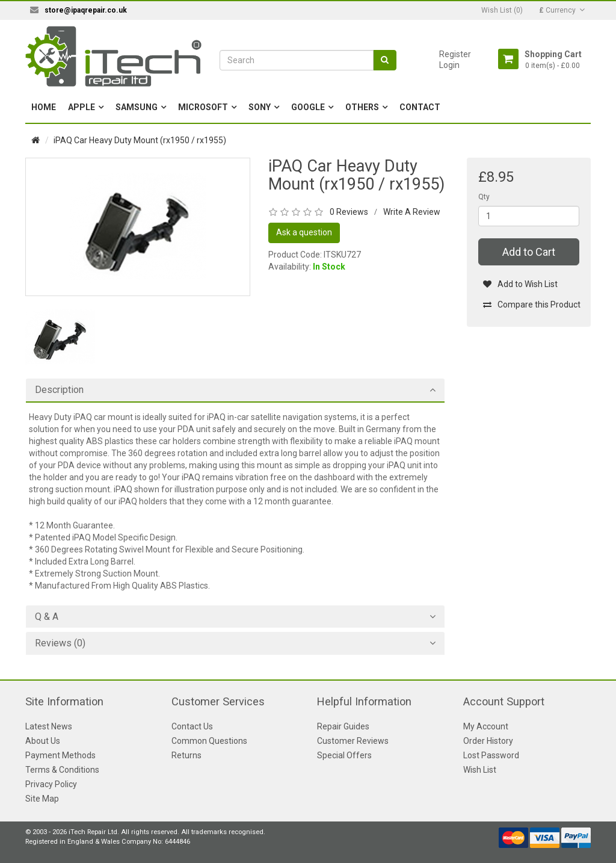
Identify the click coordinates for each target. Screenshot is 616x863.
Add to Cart (529, 252)
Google (308, 107)
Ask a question (304, 232)
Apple (82, 107)
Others (362, 107)
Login (449, 65)
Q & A (47, 617)
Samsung (137, 107)
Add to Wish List (520, 284)
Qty (484, 197)
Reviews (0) (60, 643)
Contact (420, 107)
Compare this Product (531, 305)
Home (44, 107)
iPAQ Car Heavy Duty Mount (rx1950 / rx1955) (140, 140)
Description (59, 390)
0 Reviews (349, 212)
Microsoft (203, 107)
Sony (260, 107)
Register (455, 54)
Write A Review (412, 212)
